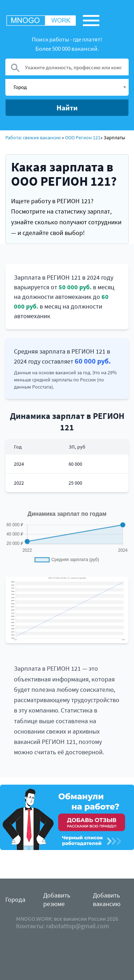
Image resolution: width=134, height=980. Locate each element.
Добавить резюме (57, 899)
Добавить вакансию (107, 899)
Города (15, 899)
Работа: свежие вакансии (33, 137)
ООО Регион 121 (83, 137)
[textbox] (70, 87)
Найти (67, 108)
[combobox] (67, 87)
